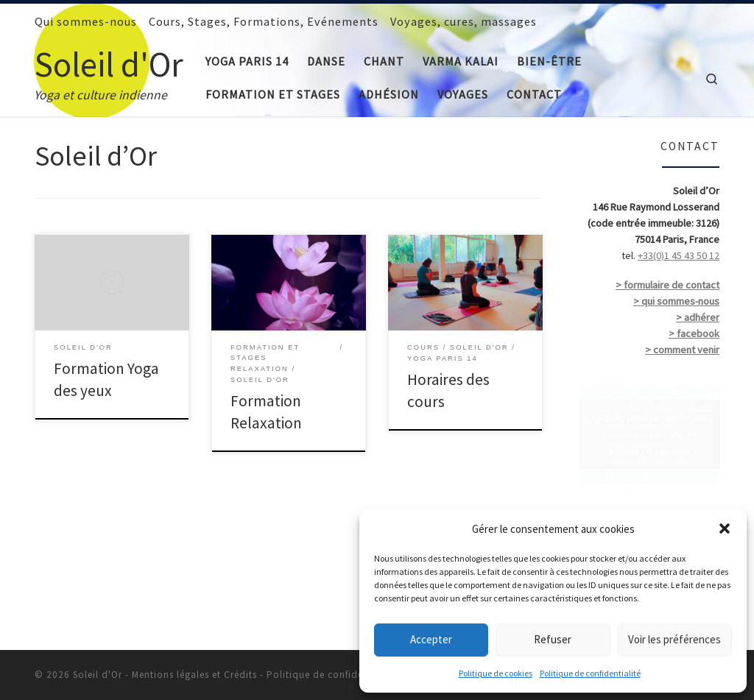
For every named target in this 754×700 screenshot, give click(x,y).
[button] (725, 528)
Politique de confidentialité (590, 673)
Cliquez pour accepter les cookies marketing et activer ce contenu (649, 434)
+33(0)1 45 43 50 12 (679, 255)
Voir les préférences (674, 639)
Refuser (553, 639)
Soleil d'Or (98, 675)
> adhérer (698, 317)
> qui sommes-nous (676, 301)
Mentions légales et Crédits (194, 675)
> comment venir (682, 350)
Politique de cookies (496, 673)
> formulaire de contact (667, 285)
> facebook (694, 333)
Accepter (431, 639)
